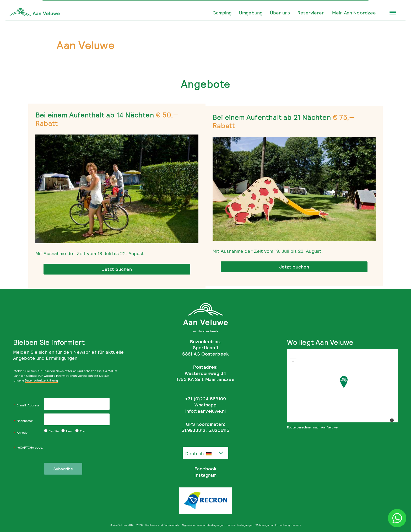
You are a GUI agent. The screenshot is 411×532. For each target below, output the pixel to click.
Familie (51, 431)
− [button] (293, 362)
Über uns (280, 13)
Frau (81, 431)
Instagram (206, 475)
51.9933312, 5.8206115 (205, 430)
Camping (222, 13)
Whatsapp (206, 405)
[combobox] (206, 453)
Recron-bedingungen (240, 525)
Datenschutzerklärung (41, 380)
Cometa (296, 525)
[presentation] (84, 448)
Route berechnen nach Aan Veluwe (312, 427)
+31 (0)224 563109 (206, 399)
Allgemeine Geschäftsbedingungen (203, 525)
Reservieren (311, 13)
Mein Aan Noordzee (354, 13)
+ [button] (293, 355)
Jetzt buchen (117, 269)
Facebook (206, 469)
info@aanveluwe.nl (206, 411)
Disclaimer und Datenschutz (162, 525)
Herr (67, 431)
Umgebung (251, 13)
